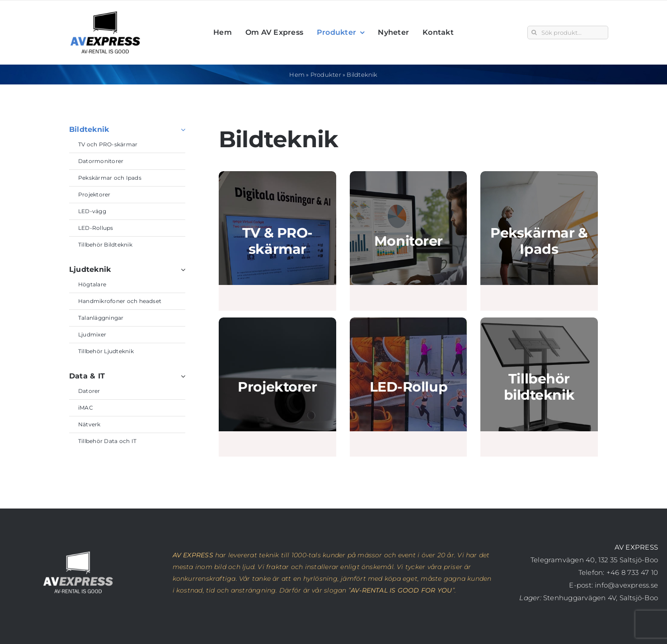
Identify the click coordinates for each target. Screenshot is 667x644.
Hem (297, 75)
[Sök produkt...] (568, 33)
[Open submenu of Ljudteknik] (181, 265)
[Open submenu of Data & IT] (181, 372)
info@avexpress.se (626, 585)
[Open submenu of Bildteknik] (181, 125)
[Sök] (534, 33)
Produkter (326, 75)
